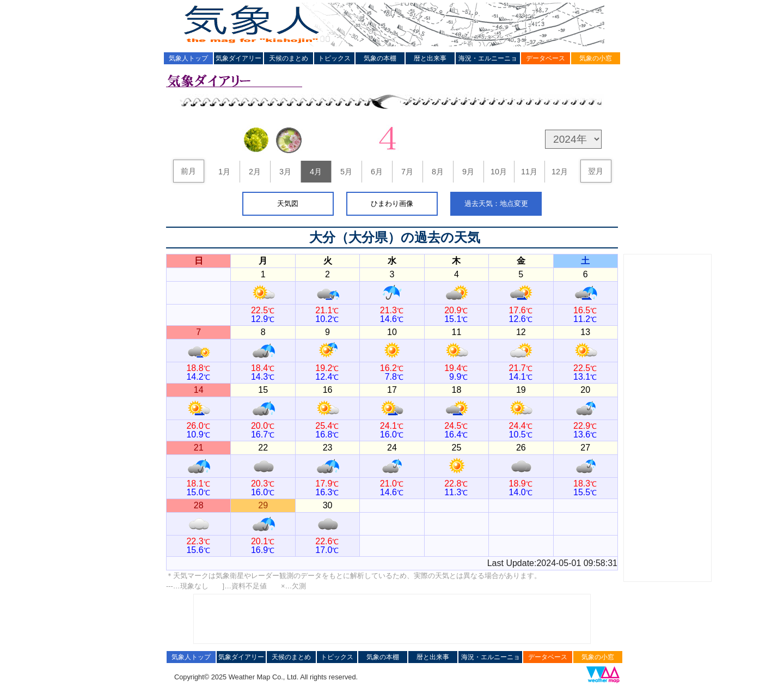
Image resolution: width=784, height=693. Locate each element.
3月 (285, 172)
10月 (499, 172)
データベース (546, 58)
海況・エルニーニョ (488, 58)
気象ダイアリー (238, 58)
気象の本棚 (380, 58)
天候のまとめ (289, 58)
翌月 (596, 171)
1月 (224, 172)
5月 (346, 172)
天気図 (288, 203)
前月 (188, 171)
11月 (529, 172)
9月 (468, 172)
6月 (377, 172)
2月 (255, 172)
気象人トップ (188, 58)
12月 (560, 172)
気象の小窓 (596, 58)
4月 (316, 172)
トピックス (334, 58)
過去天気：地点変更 (496, 203)
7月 (407, 172)
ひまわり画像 (392, 203)
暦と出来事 (430, 58)
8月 (438, 172)
